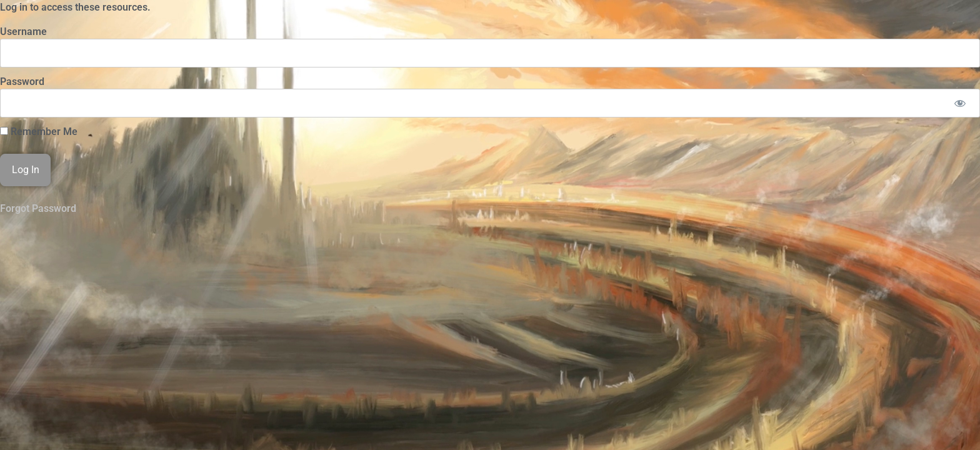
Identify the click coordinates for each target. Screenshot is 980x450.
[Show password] (960, 103)
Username (23, 32)
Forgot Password (38, 208)
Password (22, 82)
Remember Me (39, 132)
